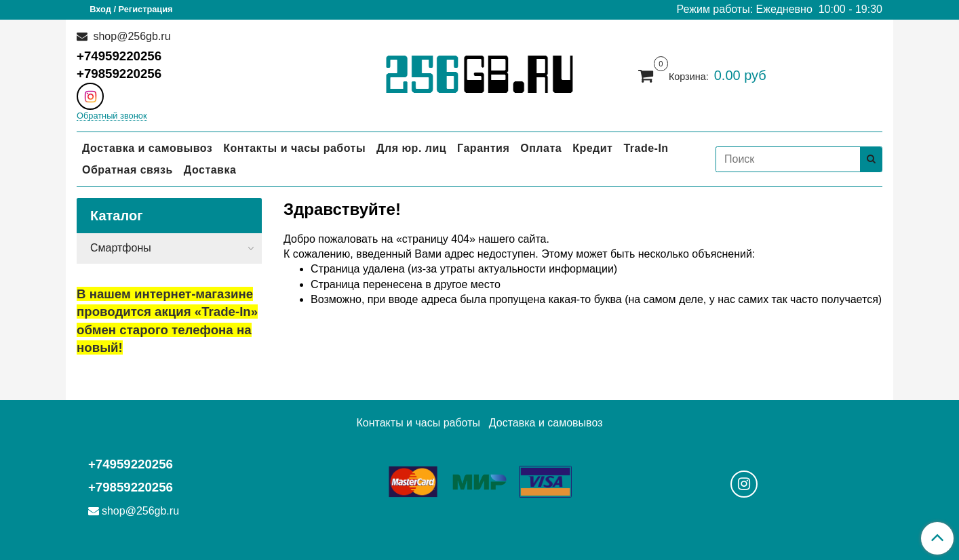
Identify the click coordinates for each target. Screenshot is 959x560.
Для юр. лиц (411, 148)
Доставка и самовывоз (147, 148)
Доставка (210, 170)
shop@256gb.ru (131, 36)
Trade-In (646, 148)
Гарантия (483, 148)
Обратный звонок (112, 116)
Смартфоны (121, 248)
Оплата (541, 148)
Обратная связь (128, 170)
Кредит (592, 148)
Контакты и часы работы (294, 148)
